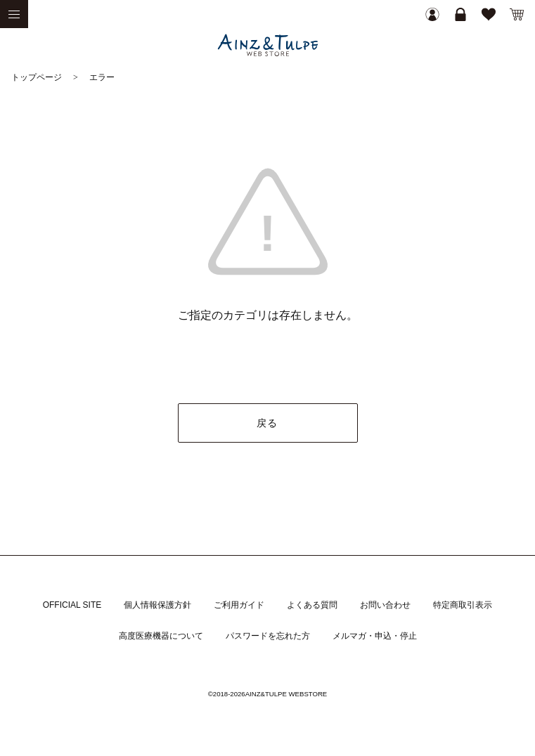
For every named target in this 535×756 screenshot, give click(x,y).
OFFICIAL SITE (72, 605)
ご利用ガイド (239, 605)
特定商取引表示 (463, 605)
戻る (267, 423)
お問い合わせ (385, 605)
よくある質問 (312, 605)
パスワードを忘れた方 (268, 636)
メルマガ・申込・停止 (375, 636)
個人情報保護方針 (157, 605)
